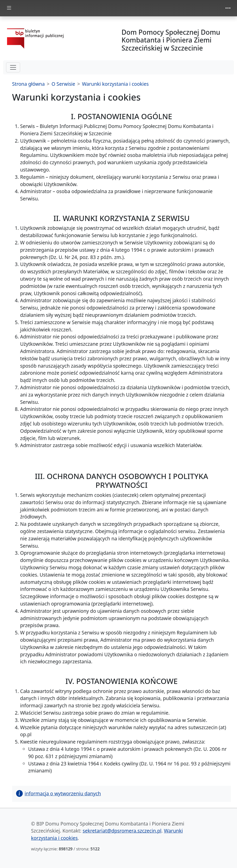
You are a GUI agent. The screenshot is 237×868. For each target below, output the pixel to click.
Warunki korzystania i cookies (115, 84)
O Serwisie (63, 84)
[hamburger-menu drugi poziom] (13, 67)
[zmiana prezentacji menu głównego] (9, 8)
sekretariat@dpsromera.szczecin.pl (122, 831)
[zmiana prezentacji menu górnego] (228, 8)
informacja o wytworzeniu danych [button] (58, 793)
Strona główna (28, 84)
